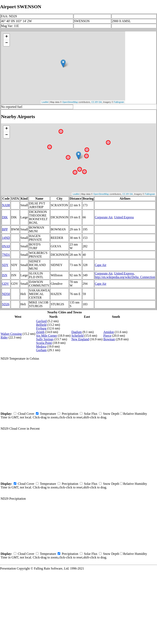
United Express (124, 217)
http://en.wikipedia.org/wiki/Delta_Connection (125, 277)
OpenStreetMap (70, 102)
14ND (6, 238)
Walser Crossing (11, 334)
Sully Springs (45, 339)
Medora (41, 346)
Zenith (40, 332)
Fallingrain (119, 102)
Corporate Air (104, 217)
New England (80, 339)
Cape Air (100, 265)
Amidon (109, 332)
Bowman (109, 339)
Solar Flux (91, 414)
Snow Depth (111, 414)
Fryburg (41, 328)
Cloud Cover (26, 414)
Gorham (41, 350)
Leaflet (45, 102)
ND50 (6, 294)
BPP (5, 229)
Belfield (41, 325)
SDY (5, 265)
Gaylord (41, 321)
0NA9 (6, 246)
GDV (6, 284)
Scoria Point (44, 343)
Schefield (77, 336)
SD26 (6, 304)
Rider (4, 337)
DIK (5, 217)
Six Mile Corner (47, 336)
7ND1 (6, 255)
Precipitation (70, 414)
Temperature (48, 414)
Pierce (107, 336)
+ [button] (7, 37)
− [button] (7, 43)
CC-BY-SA (97, 102)
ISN (5, 275)
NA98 (6, 205)
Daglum (77, 332)
